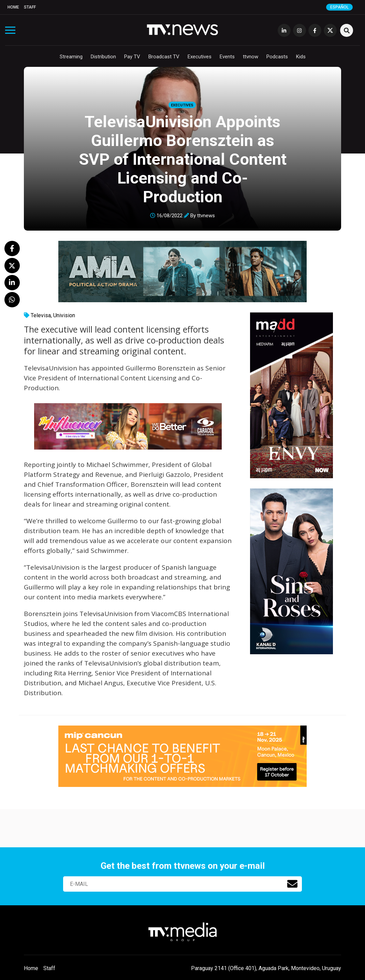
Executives (200, 57)
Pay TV (132, 57)
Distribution (103, 57)
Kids (301, 57)
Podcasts (277, 57)
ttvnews (206, 216)
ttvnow (251, 57)
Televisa (41, 315)
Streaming (71, 57)
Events (227, 57)
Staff (30, 7)
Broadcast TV (164, 57)
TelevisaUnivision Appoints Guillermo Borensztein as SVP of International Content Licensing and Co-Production (183, 159)
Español (339, 7)
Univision (64, 315)
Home (13, 7)
